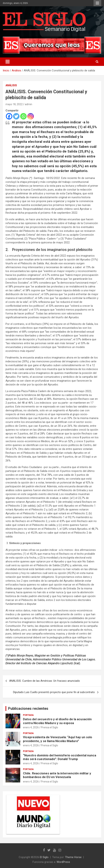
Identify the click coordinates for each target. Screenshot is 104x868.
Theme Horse (73, 857)
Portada (28, 715)
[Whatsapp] (23, 116)
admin (28, 104)
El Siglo (44, 857)
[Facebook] (9, 116)
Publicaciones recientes (28, 708)
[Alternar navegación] (8, 62)
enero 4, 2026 (31, 727)
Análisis (11, 85)
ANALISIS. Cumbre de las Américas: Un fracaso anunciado (45, 681)
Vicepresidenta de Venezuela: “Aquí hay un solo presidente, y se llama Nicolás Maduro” (58, 739)
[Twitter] (16, 116)
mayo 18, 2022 (14, 104)
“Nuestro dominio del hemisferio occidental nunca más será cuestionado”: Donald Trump (60, 757)
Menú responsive (97, 3)
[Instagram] (31, 116)
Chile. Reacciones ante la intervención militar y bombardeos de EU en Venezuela (57, 775)
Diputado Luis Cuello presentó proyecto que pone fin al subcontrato (54, 692)
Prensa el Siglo (50, 727)
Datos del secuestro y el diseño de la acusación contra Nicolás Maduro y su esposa (57, 721)
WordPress (63, 862)
